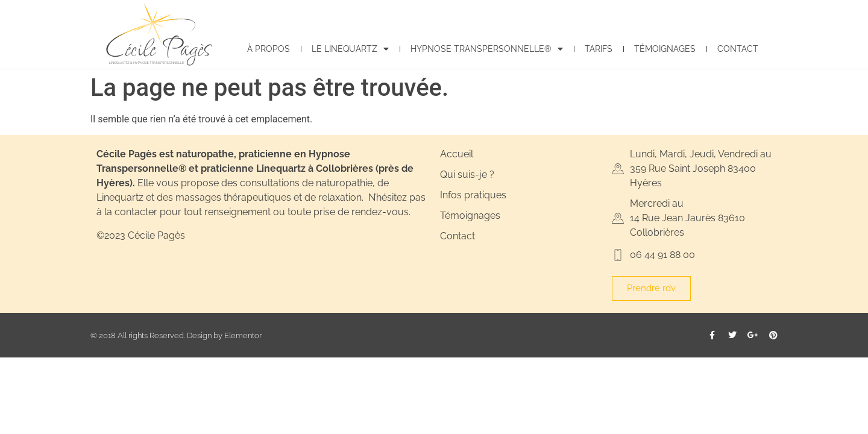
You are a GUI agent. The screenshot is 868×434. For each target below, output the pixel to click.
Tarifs (599, 49)
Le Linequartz (350, 49)
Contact (738, 49)
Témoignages (665, 49)
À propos (269, 49)
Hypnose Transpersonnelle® (487, 49)
